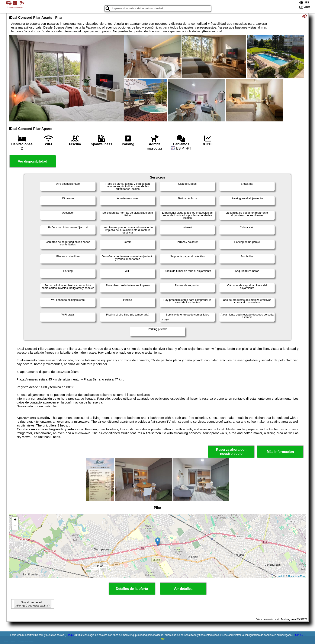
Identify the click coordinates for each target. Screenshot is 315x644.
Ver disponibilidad (33, 161)
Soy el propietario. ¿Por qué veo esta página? (33, 604)
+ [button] (15, 520)
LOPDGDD (300, 635)
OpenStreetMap (296, 576)
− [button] (15, 526)
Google (70, 635)
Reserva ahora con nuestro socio (231, 452)
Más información (280, 452)
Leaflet (280, 576)
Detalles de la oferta (132, 589)
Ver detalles (183, 589)
